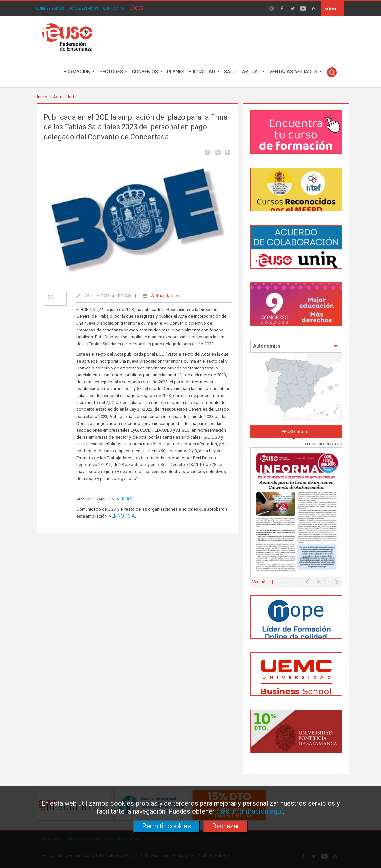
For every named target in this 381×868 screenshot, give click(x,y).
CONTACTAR (114, 8)
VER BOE (125, 499)
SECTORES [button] (114, 72)
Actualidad (64, 97)
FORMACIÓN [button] (79, 72)
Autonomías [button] (295, 346)
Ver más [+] (263, 582)
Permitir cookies (167, 826)
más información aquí (250, 811)
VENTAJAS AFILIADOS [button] (296, 72)
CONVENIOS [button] (147, 72)
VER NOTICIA (122, 516)
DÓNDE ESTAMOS (83, 8)
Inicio (42, 97)
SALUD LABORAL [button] (244, 72)
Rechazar (226, 826)
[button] (309, 580)
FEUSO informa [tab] (296, 432)
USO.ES (136, 8)
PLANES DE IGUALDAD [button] (193, 72)
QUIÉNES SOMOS (50, 8)
